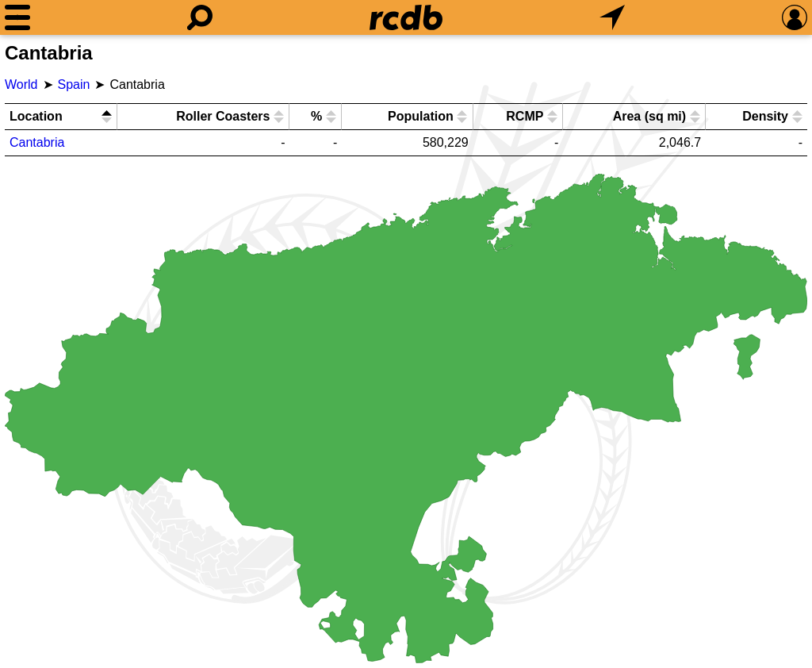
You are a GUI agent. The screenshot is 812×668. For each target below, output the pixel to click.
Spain (74, 84)
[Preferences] (795, 17)
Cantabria (37, 142)
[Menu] (17, 17)
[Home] (406, 17)
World (21, 84)
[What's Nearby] (612, 17)
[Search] (200, 17)
